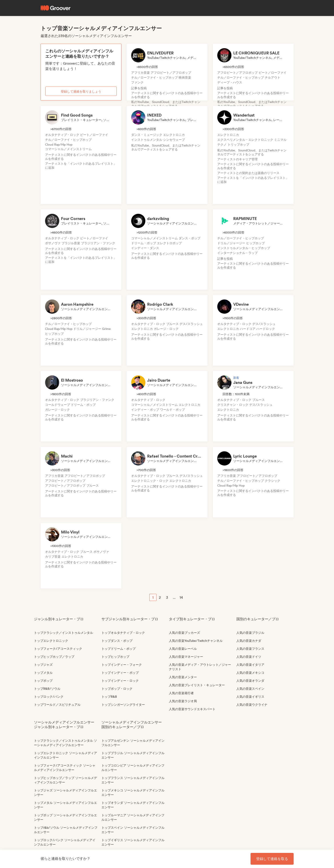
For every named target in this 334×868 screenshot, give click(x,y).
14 (181, 597)
